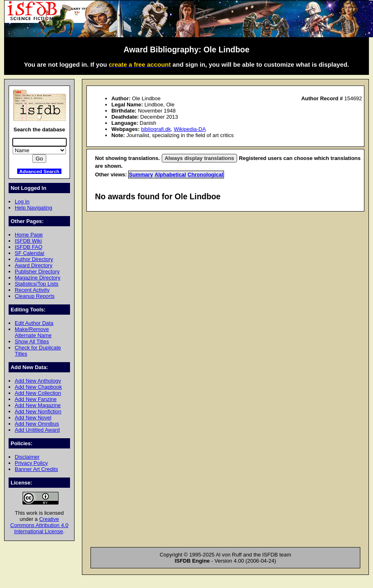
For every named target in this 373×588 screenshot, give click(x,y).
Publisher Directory (37, 271)
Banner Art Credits (36, 469)
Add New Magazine (38, 405)
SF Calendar (30, 253)
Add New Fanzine (36, 399)
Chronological (205, 175)
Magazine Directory (38, 278)
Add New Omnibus (37, 424)
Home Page (29, 235)
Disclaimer (27, 457)
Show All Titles (32, 341)
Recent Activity (32, 290)
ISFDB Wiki (28, 241)
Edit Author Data (34, 323)
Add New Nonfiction (38, 411)
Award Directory (34, 265)
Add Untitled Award (37, 430)
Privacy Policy (31, 463)
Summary (141, 175)
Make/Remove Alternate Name (33, 332)
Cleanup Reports (35, 296)
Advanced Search (39, 171)
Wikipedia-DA (190, 129)
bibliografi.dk (156, 129)
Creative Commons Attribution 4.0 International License (39, 525)
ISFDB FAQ (29, 247)
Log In (22, 202)
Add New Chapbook (38, 387)
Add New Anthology (38, 381)
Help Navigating (33, 208)
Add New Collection (38, 393)
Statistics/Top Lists (37, 284)
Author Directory (34, 259)
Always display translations (199, 158)
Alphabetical (170, 175)
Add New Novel (33, 418)
